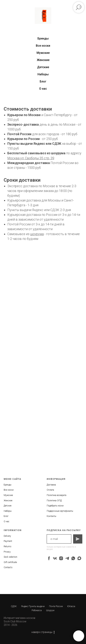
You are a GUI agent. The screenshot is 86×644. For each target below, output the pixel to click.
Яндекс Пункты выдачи (33, 606)
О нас (43, 89)
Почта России (56, 606)
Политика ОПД (54, 501)
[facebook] (49, 558)
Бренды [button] (43, 38)
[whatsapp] (73, 558)
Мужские (43, 53)
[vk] (55, 558)
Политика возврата (57, 495)
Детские (43, 67)
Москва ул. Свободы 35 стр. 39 (31, 158)
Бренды (8, 485)
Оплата (50, 490)
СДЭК (14, 606)
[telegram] (67, 558)
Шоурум (50, 610)
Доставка (51, 485)
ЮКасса (71, 606)
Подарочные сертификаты (60, 511)
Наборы (43, 74)
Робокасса (37, 610)
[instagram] (61, 558)
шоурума (58, 153)
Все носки (43, 46)
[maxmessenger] (79, 558)
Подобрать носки (55, 506)
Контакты (51, 516)
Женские (43, 60)
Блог (43, 81)
